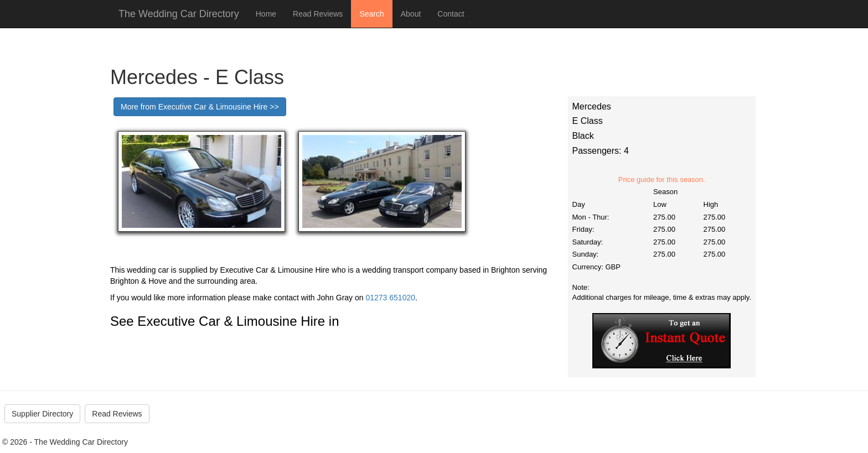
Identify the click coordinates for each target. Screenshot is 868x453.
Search (371, 14)
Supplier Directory (42, 414)
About (411, 14)
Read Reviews (318, 14)
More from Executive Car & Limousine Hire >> (200, 107)
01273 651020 (390, 298)
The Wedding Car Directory (179, 14)
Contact (451, 14)
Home (266, 14)
